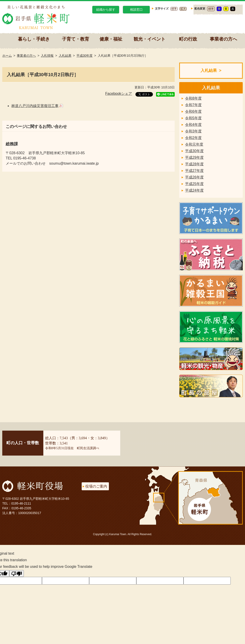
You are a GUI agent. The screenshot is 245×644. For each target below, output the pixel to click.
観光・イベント (149, 39)
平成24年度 (194, 190)
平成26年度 (194, 177)
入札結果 (65, 56)
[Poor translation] (17, 573)
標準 (174, 9)
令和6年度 (193, 111)
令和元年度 (194, 144)
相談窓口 (136, 10)
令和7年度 (193, 105)
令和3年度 (193, 131)
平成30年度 (85, 56)
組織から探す (106, 10)
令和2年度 (193, 138)
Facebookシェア (119, 94)
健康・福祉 (111, 39)
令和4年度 (193, 125)
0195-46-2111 (21, 503)
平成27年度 (194, 171)
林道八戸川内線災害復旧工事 (35, 106)
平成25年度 (194, 184)
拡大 (183, 9)
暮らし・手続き (34, 39)
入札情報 (47, 56)
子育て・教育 (76, 39)
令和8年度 (193, 98)
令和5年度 (193, 118)
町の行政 (188, 39)
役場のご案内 (96, 486)
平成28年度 (194, 164)
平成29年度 (194, 157)
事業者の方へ (223, 39)
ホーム (7, 56)
